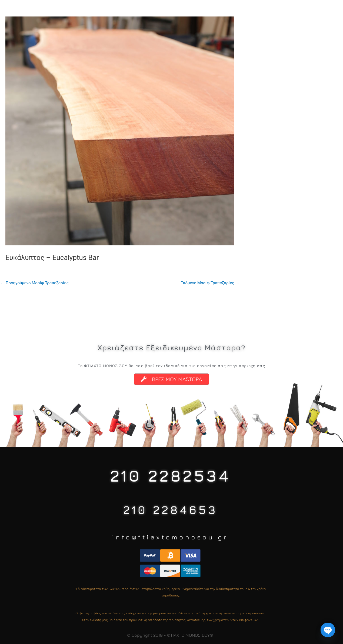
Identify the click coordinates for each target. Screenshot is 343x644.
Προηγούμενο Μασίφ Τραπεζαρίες (35, 283)
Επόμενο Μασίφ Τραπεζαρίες (210, 283)
